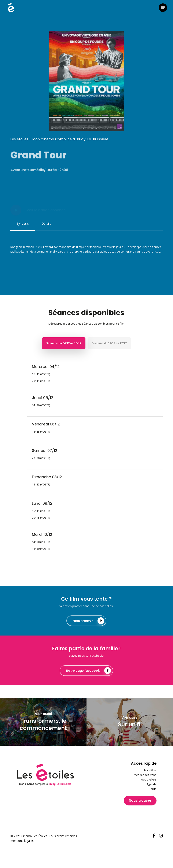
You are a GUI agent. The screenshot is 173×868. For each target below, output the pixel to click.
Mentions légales (22, 841)
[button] (163, 8)
